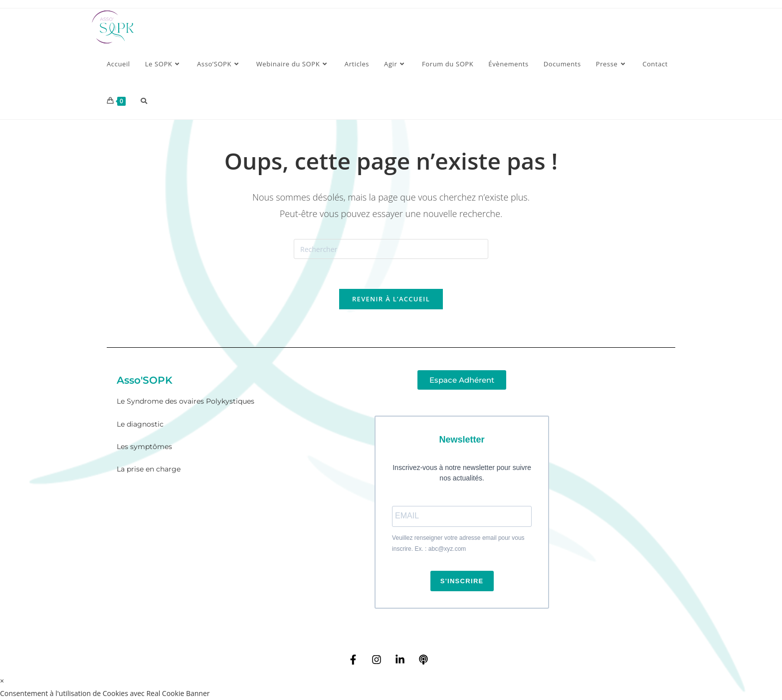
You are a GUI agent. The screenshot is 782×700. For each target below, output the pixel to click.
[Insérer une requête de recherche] (391, 249)
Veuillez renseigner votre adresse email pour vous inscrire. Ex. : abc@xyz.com (458, 544)
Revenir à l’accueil (391, 299)
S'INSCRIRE (462, 581)
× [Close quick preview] (2, 681)
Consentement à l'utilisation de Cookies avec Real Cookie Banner (105, 694)
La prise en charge (149, 469)
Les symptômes (144, 447)
